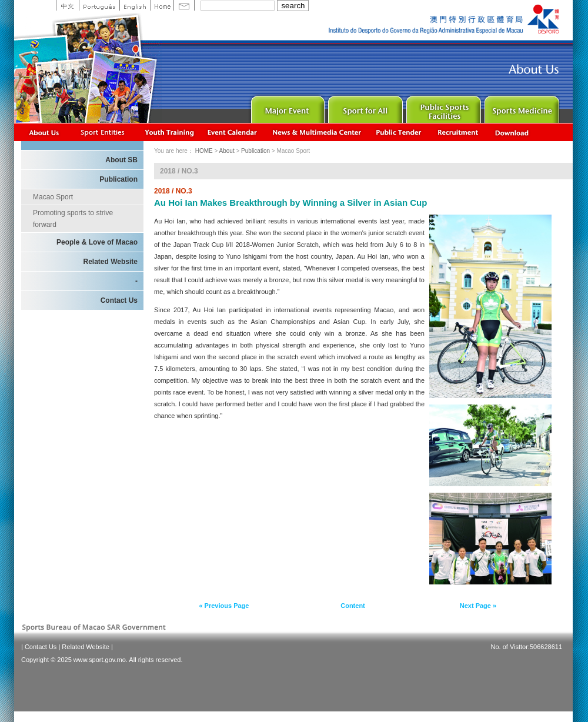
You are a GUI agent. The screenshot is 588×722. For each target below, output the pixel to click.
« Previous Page (224, 606)
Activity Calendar (233, 132)
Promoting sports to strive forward (73, 219)
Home (162, 5)
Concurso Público (399, 132)
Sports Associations (102, 132)
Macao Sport (53, 197)
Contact (184, 5)
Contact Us (119, 300)
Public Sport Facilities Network (442, 107)
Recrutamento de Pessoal (458, 132)
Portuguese (99, 5)
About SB (121, 160)
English (135, 5)
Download (513, 132)
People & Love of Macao (97, 242)
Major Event (286, 107)
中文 (67, 5)
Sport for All (364, 107)
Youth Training (170, 132)
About (44, 132)
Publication (118, 179)
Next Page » (478, 606)
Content (353, 606)
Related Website (111, 262)
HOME (204, 151)
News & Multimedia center (317, 132)
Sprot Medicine (521, 107)
